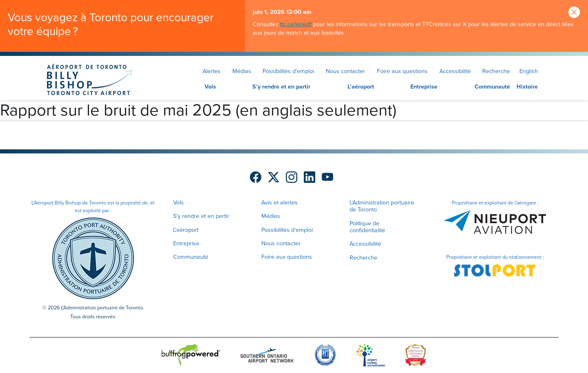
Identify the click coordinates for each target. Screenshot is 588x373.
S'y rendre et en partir (201, 216)
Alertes (212, 71)
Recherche (496, 71)
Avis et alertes (280, 202)
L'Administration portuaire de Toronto (382, 206)
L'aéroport (186, 230)
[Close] (574, 13)
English (529, 71)
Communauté (492, 87)
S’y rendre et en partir (281, 87)
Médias (242, 71)
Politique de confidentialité (367, 227)
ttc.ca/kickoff (296, 24)
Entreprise (424, 87)
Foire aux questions (402, 71)
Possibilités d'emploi (288, 71)
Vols (210, 87)
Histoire (527, 87)
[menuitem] (195, 87)
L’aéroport (361, 87)
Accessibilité (455, 71)
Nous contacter (345, 71)
